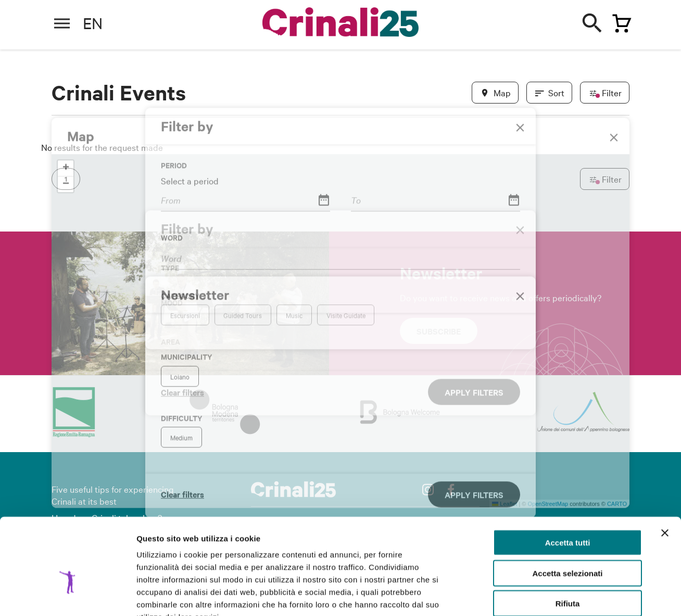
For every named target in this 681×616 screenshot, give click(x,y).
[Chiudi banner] (665, 469)
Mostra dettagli (548, 595)
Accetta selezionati (567, 510)
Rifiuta (568, 540)
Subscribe (439, 331)
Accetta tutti (568, 479)
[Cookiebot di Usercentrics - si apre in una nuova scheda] (67, 596)
